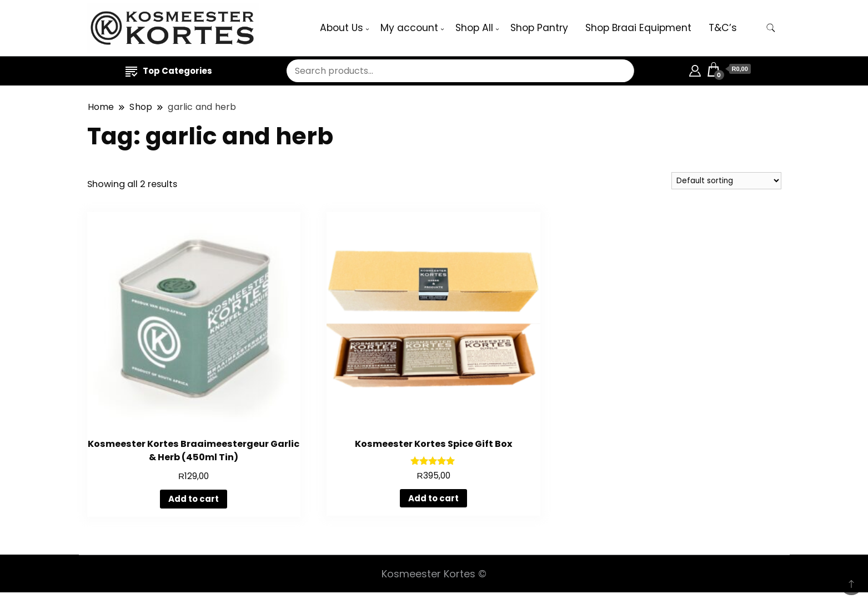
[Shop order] (726, 181)
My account (409, 28)
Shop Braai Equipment (638, 28)
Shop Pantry (539, 28)
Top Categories (169, 71)
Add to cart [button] (194, 499)
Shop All (474, 28)
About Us (342, 28)
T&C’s (723, 28)
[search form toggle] (771, 28)
